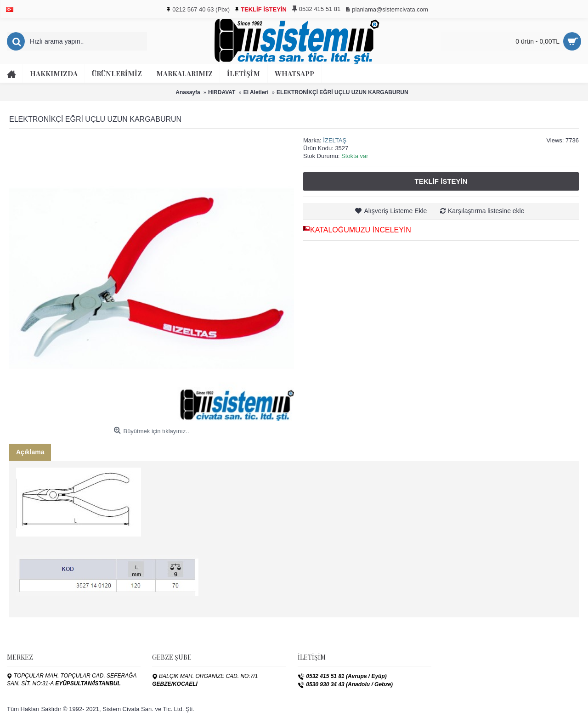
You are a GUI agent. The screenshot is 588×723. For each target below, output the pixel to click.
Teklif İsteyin (441, 181)
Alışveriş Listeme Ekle (395, 211)
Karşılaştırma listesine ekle (486, 211)
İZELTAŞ (335, 140)
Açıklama (30, 452)
